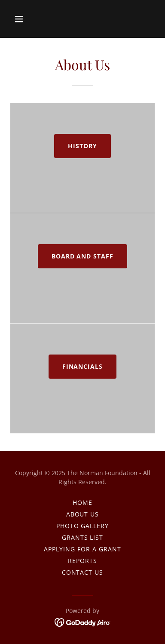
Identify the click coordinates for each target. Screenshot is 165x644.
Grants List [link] (83, 537)
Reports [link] (82, 561)
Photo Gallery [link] (83, 526)
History (82, 146)
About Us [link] (83, 514)
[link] (83, 622)
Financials (83, 366)
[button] (27, 19)
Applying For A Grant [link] (82, 549)
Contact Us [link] (83, 572)
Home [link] (82, 502)
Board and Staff (83, 256)
